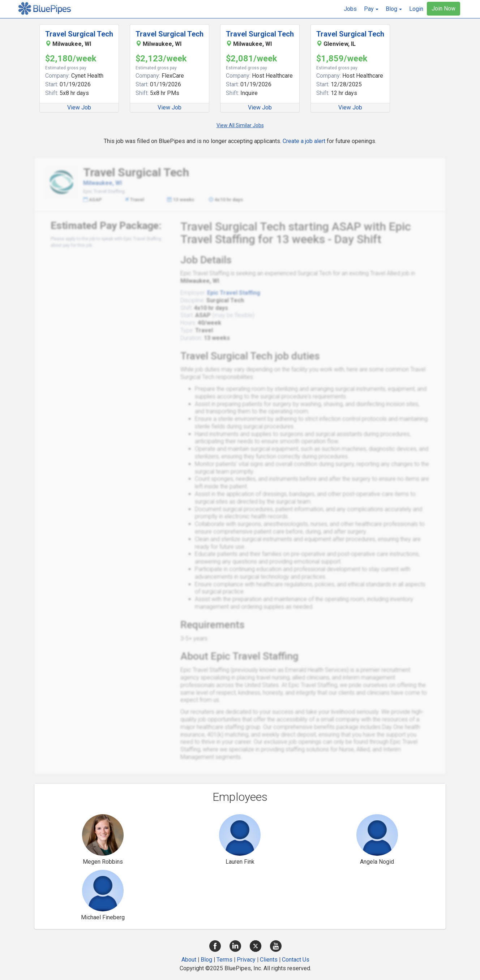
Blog (206, 960)
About (189, 960)
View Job (79, 107)
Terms (224, 960)
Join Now (443, 8)
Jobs (350, 9)
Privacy (246, 960)
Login (416, 9)
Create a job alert (304, 141)
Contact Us (296, 960)
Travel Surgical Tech (79, 34)
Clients (269, 960)
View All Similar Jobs (240, 125)
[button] (371, 9)
